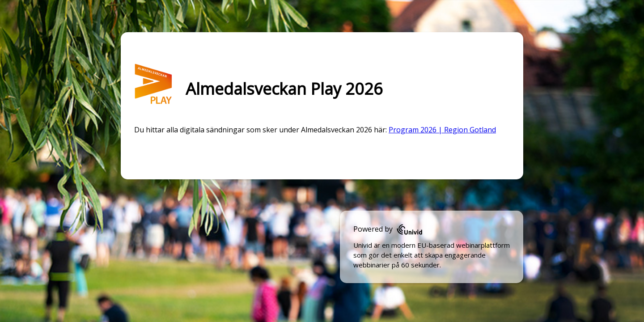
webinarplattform (483, 245)
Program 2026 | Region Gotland (442, 130)
